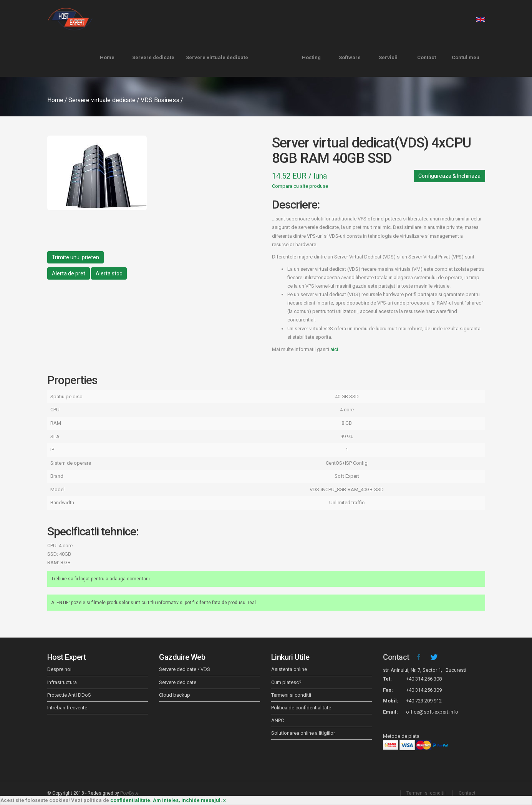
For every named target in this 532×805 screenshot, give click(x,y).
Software (350, 57)
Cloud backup (175, 695)
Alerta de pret (69, 273)
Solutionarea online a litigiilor (303, 733)
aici (334, 349)
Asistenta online (289, 669)
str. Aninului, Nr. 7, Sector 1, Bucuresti (425, 670)
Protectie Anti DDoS (69, 695)
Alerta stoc (109, 273)
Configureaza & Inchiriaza (449, 176)
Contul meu (466, 57)
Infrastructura (62, 682)
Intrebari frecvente (67, 708)
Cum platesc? (286, 682)
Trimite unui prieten (75, 257)
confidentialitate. (131, 800)
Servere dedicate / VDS (185, 669)
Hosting (311, 57)
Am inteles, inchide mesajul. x (189, 800)
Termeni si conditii (291, 695)
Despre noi (59, 669)
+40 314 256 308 (424, 679)
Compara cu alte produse (300, 186)
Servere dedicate (153, 57)
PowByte (129, 793)
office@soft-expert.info (432, 712)
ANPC (278, 720)
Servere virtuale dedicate (217, 57)
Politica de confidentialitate (301, 708)
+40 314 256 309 (424, 690)
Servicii (388, 57)
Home (107, 57)
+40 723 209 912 (424, 701)
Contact (427, 57)
